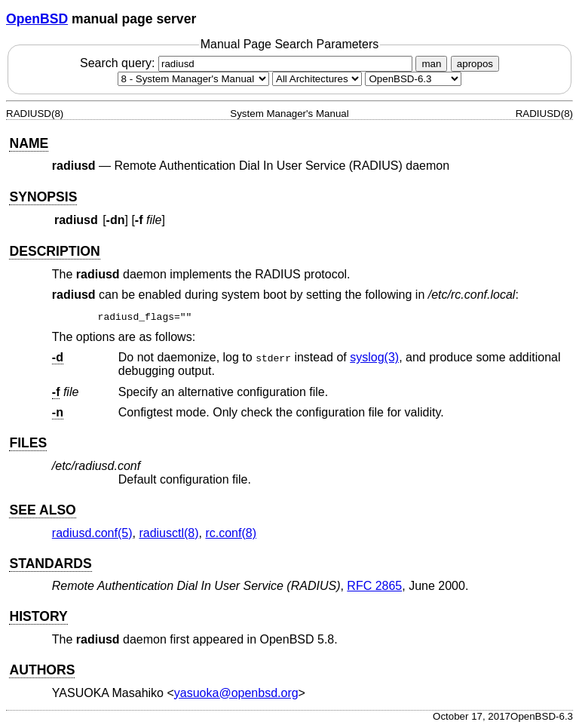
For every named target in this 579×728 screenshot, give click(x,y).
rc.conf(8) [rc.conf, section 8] (231, 533)
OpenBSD (37, 19)
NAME (29, 143)
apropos (475, 64)
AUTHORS (42, 670)
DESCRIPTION (54, 251)
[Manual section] (193, 79)
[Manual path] (413, 79)
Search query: (248, 63)
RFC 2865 (374, 586)
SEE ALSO (42, 510)
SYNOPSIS (43, 197)
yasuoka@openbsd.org (236, 693)
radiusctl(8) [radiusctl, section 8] (168, 533)
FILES (28, 443)
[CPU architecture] (317, 79)
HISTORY (38, 616)
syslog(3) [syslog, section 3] (374, 357)
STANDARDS (50, 564)
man (431, 64)
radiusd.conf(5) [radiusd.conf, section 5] (92, 533)
